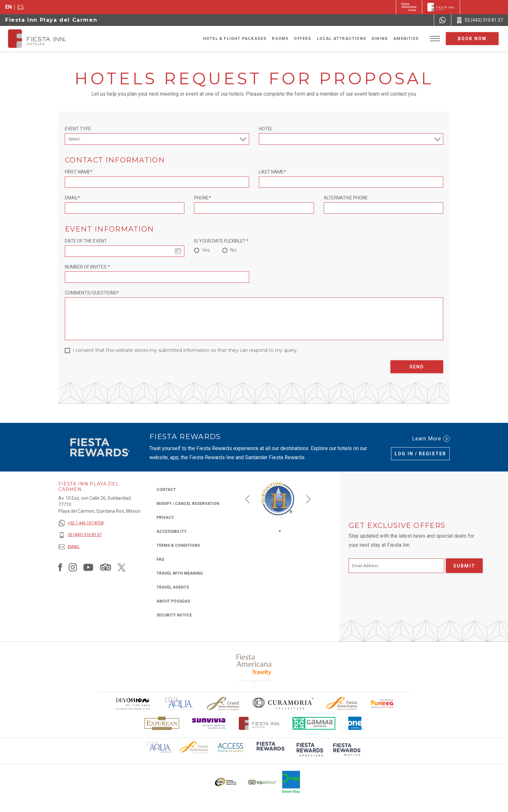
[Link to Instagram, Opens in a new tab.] (73, 567)
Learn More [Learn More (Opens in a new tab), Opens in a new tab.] (431, 439)
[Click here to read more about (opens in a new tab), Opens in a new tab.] (270, 751)
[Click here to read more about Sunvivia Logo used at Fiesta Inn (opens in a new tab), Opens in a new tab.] (209, 723)
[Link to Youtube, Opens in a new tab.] (88, 567)
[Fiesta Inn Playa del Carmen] (43, 39)
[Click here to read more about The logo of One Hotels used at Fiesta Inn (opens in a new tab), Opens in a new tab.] (356, 723)
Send (417, 367)
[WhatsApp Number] (443, 20)
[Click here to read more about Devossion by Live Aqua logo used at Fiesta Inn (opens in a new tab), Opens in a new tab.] (133, 704)
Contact (166, 490)
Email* (72, 198)
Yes (206, 250)
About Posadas (173, 601)
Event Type (78, 129)
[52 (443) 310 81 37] (81, 535)
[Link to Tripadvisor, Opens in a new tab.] (105, 567)
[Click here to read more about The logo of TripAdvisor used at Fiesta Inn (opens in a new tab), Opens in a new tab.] (262, 782)
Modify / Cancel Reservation (188, 504)
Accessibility (172, 531)
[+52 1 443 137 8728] (81, 523)
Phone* (202, 198)
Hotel (266, 129)
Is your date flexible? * (221, 241)
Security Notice (174, 615)
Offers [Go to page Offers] (302, 39)
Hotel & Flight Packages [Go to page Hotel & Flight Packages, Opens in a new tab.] (235, 39)
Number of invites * (87, 267)
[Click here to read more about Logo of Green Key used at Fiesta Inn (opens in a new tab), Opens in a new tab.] (291, 782)
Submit (464, 566)
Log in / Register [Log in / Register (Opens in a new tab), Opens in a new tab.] (420, 454)
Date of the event (86, 241)
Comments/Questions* (92, 293)
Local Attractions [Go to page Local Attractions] (341, 39)
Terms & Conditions (178, 545)
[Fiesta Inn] (441, 7)
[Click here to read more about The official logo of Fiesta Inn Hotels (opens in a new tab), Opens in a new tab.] (259, 723)
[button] (248, 499)
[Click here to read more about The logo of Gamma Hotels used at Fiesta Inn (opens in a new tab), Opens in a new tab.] (314, 723)
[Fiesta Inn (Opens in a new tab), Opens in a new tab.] (409, 7)
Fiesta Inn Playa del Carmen (51, 20)
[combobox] (351, 139)
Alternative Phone (346, 198)
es (21, 7)
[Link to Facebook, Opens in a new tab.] (60, 567)
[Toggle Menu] (435, 39)
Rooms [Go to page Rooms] (280, 39)
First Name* (79, 172)
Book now (472, 39)
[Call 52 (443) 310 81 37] (480, 20)
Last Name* (272, 172)
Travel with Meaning (180, 573)
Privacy (165, 517)
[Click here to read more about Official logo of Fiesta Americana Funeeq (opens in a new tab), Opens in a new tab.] (382, 704)
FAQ (160, 559)
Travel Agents (173, 587)
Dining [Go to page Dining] (380, 39)
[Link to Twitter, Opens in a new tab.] (121, 567)
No (233, 250)
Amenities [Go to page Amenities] (406, 39)
